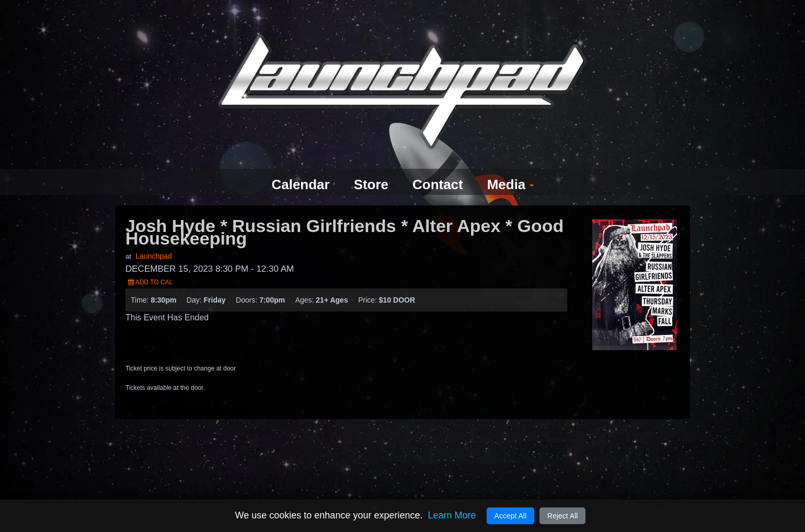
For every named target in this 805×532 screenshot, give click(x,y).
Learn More (452, 515)
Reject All (562, 516)
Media (515, 166)
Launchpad (153, 237)
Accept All (510, 516)
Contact (439, 166)
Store (370, 166)
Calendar (296, 166)
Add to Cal (150, 263)
